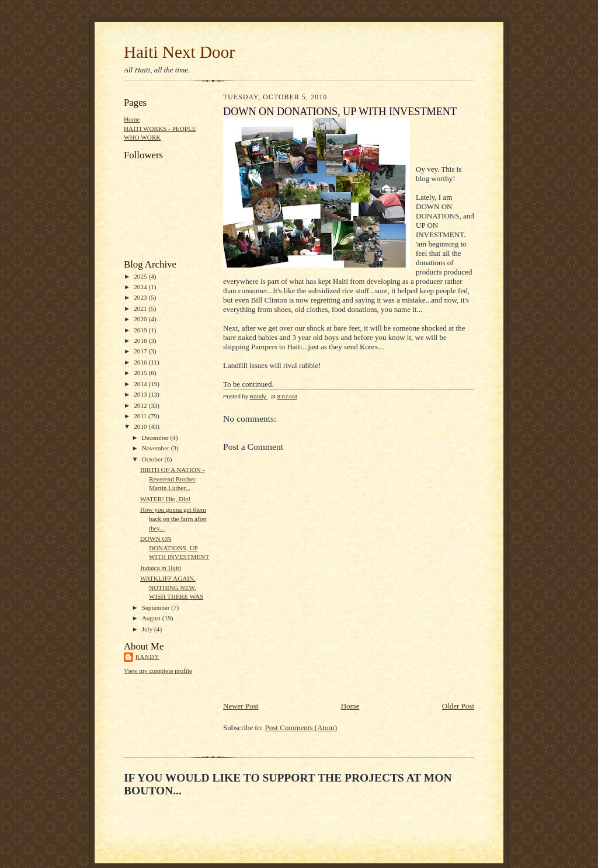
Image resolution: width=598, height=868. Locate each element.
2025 (141, 276)
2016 (141, 362)
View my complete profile (158, 671)
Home (132, 119)
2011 (141, 416)
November (157, 448)
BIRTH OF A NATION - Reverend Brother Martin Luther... (172, 479)
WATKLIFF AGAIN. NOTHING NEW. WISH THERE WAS (172, 587)
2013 (141, 394)
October (153, 459)
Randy (147, 657)
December (156, 438)
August (152, 618)
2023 (141, 297)
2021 (141, 308)
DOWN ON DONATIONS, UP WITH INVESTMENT (175, 548)
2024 (141, 287)
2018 (141, 341)
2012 (141, 405)
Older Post (458, 706)
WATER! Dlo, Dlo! (166, 499)
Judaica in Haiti (161, 568)
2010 (141, 426)
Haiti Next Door (179, 52)
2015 (141, 373)
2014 (141, 384)
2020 (141, 319)
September (157, 607)
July (148, 629)
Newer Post (241, 706)
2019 (141, 330)
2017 (141, 351)
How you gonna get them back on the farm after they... (173, 518)
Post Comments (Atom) (301, 728)
